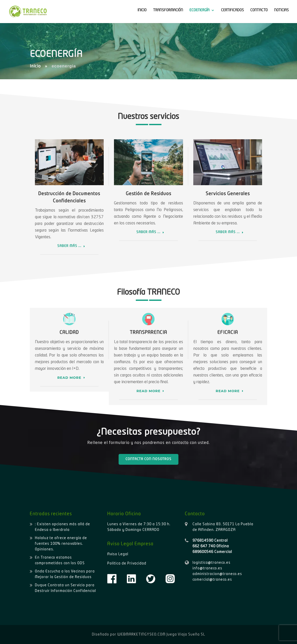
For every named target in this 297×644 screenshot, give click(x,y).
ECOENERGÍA (199, 10)
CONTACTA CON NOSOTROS (148, 459)
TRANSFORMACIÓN (168, 10)
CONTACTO (259, 10)
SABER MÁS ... (69, 246)
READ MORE (69, 378)
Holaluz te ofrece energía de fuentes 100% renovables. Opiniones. (61, 544)
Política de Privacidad (127, 563)
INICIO (142, 10)
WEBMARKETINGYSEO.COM (141, 635)
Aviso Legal (118, 554)
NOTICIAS (281, 10)
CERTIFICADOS (232, 10)
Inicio (35, 66)
